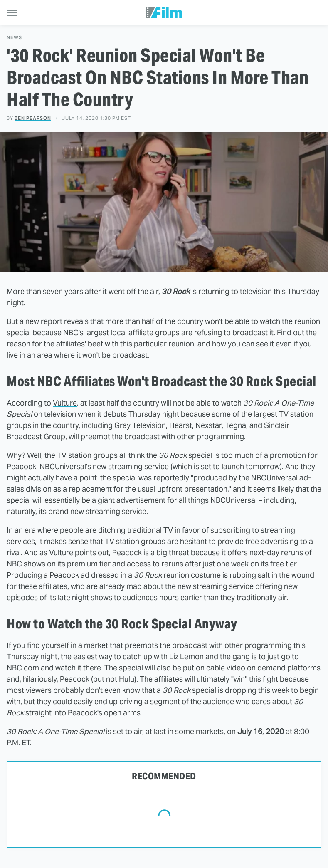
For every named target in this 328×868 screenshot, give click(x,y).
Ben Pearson (33, 118)
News (14, 38)
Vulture (65, 403)
